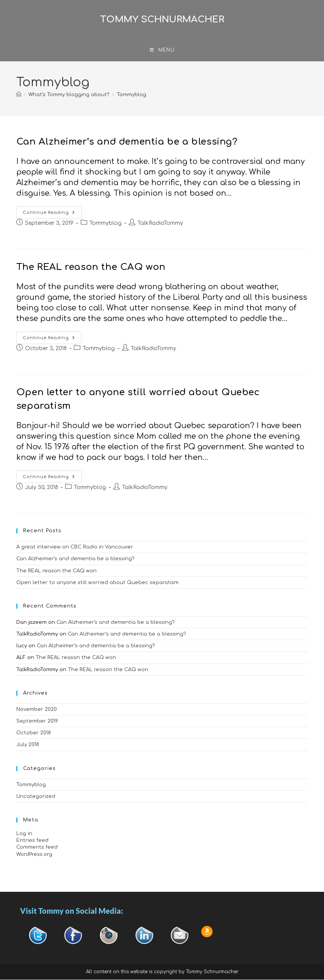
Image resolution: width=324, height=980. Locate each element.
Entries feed (32, 841)
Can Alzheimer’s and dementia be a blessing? (127, 142)
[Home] (19, 95)
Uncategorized (36, 797)
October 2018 (34, 733)
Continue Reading (52, 211)
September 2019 (37, 721)
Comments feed (37, 848)
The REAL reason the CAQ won (91, 267)
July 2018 (28, 745)
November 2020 (37, 710)
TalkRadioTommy (160, 224)
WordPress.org (34, 854)
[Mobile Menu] (162, 50)
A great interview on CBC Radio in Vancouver (75, 547)
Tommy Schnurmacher (162, 19)
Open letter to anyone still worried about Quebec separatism (97, 583)
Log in (24, 834)
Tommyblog (131, 95)
